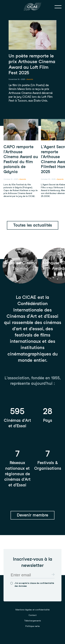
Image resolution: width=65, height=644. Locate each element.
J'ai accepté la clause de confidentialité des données (34, 585)
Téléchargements (33, 621)
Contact (32, 615)
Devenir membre (32, 515)
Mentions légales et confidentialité (32, 610)
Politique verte (32, 626)
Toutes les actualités (33, 225)
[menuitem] (32, 610)
